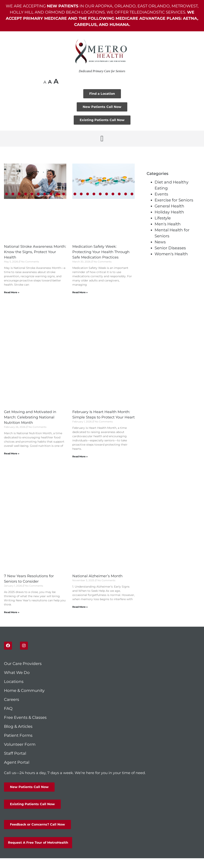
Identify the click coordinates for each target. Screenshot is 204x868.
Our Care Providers (23, 664)
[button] (102, 139)
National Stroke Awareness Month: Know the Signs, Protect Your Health (35, 252)
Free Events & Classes (26, 717)
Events (161, 194)
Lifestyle (163, 218)
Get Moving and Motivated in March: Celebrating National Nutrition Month (30, 417)
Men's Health (168, 224)
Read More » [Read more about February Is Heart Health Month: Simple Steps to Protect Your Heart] (80, 456)
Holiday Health (169, 212)
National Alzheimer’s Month (97, 576)
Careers (12, 699)
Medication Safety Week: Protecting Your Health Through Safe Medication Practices (101, 252)
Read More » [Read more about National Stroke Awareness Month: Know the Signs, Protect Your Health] (12, 292)
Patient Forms (18, 735)
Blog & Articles (18, 726)
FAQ (8, 708)
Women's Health (171, 254)
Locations (14, 682)
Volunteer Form (20, 744)
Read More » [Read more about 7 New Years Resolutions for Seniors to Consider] (12, 612)
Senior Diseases (170, 248)
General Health (169, 206)
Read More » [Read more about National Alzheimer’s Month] (80, 607)
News (160, 242)
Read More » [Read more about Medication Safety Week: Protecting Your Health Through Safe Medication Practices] (80, 292)
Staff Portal (15, 753)
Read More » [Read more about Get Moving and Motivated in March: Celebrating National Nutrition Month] (12, 453)
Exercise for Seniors (174, 200)
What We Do (17, 673)
